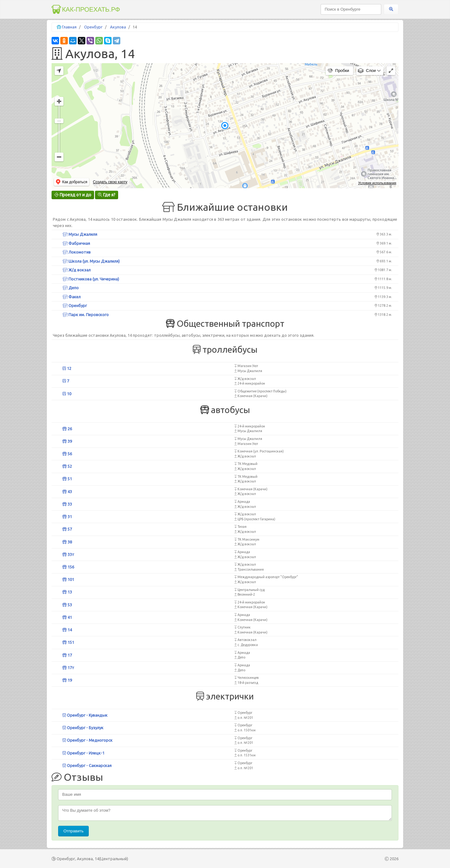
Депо (71, 288)
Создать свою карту (110, 182)
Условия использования (377, 183)
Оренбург (93, 27)
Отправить (73, 831)
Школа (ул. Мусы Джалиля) (91, 261)
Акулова (118, 27)
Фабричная (76, 243)
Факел (72, 297)
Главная (69, 27)
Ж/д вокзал (77, 270)
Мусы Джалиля (80, 234)
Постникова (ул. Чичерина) (91, 279)
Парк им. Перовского (86, 315)
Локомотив (77, 252)
